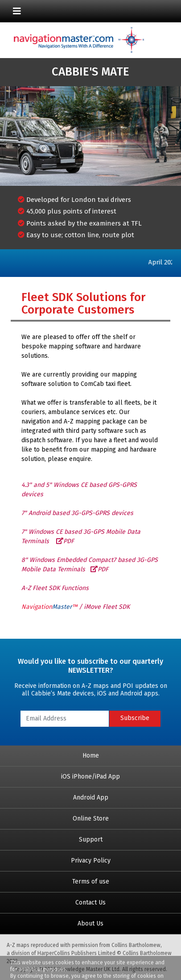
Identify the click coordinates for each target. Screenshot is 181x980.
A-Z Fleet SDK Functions (55, 588)
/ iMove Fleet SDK (76, 607)
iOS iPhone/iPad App (90, 777)
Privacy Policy (91, 861)
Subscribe (135, 718)
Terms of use (91, 882)
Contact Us (90, 903)
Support (91, 840)
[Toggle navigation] (17, 11)
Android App (91, 798)
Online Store (91, 819)
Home (91, 756)
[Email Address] (65, 719)
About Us (90, 923)
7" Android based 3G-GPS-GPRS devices (77, 513)
